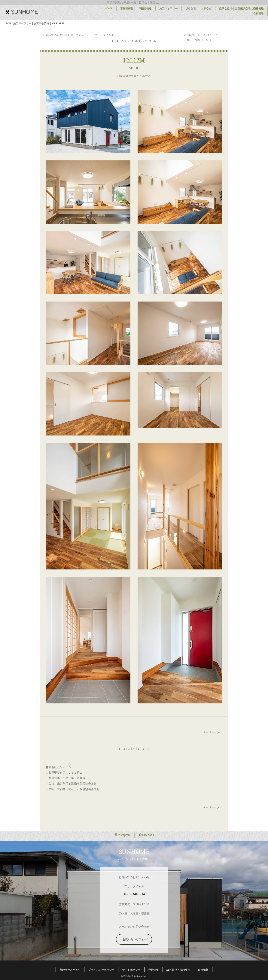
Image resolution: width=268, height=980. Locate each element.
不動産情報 (145, 8)
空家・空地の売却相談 (232, 8)
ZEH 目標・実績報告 (178, 970)
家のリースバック (70, 970)
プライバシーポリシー (101, 970)
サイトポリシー (131, 970)
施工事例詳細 (41, 23)
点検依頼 (203, 970)
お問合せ (206, 8)
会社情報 (258, 8)
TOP (8, 23)
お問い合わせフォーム (134, 939)
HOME (127, 8)
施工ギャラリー (169, 8)
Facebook (146, 835)
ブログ (189, 8)
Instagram (123, 835)
